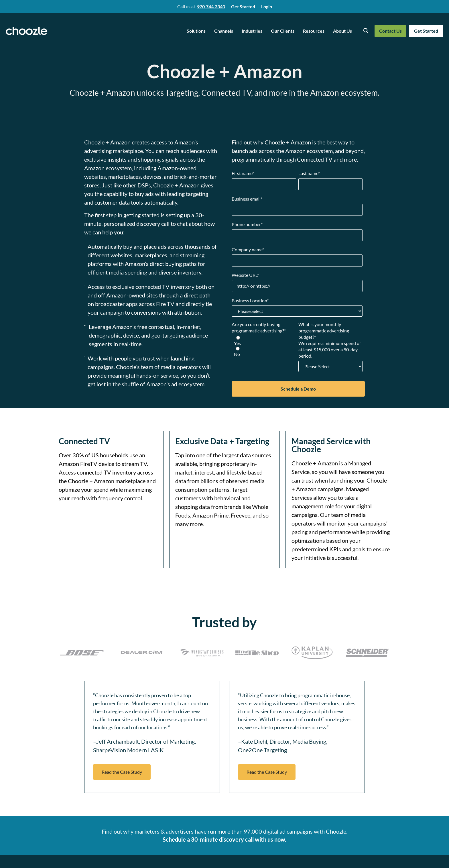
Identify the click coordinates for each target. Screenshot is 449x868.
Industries (252, 31)
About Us (342, 31)
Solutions (196, 31)
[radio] (264, 341)
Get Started (243, 6)
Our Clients (283, 31)
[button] (122, 772)
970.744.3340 (211, 6)
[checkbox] (264, 346)
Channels (224, 31)
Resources (314, 31)
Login (267, 6)
